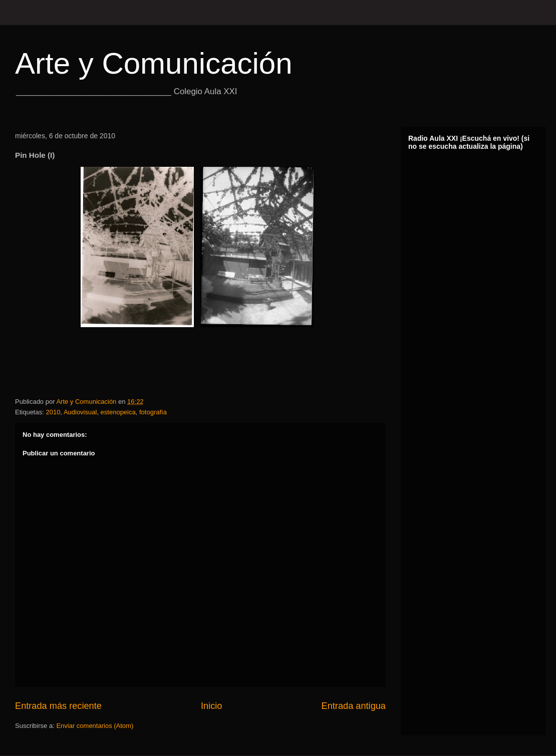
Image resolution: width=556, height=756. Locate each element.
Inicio (211, 706)
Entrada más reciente (58, 706)
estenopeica (118, 412)
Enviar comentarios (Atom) (95, 726)
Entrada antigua (354, 706)
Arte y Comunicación (154, 63)
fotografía (153, 412)
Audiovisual (80, 412)
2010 (53, 412)
